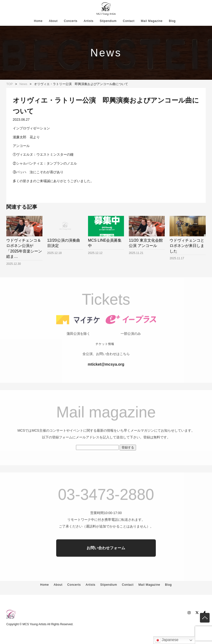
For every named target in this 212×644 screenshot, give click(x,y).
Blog (172, 21)
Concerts (71, 21)
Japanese (167, 640)
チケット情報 (105, 360)
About (53, 21)
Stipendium (108, 21)
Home (38, 21)
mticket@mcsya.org (106, 380)
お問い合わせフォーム (106, 564)
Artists (89, 21)
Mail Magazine (152, 21)
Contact (129, 21)
